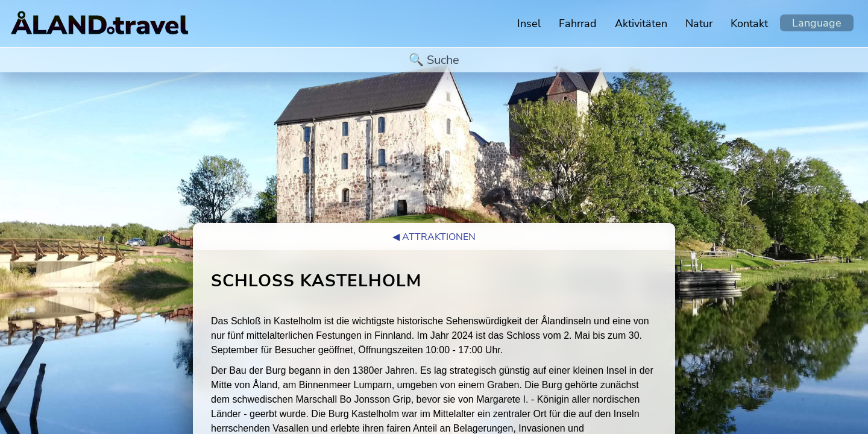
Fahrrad (578, 24)
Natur (699, 24)
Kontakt (749, 24)
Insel (529, 24)
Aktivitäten (641, 24)
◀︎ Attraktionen (434, 237)
